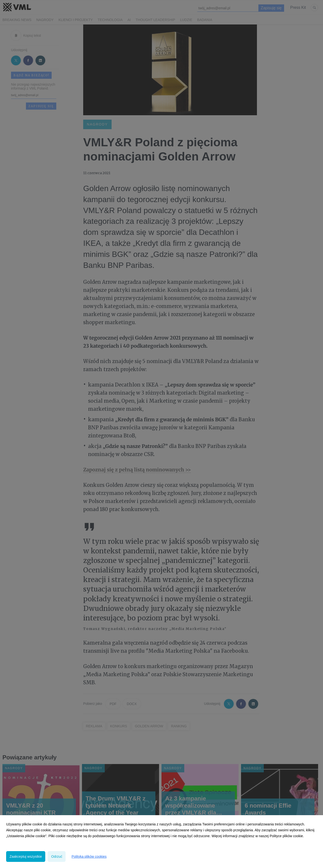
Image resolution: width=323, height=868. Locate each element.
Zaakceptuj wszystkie (26, 857)
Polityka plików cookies (89, 857)
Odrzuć (57, 857)
